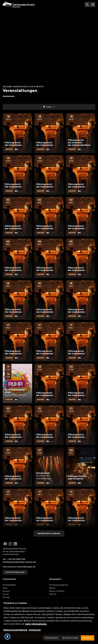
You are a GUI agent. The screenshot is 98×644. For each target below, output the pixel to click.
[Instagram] (10, 544)
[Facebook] (5, 544)
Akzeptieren (88, 638)
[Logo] (44, 5)
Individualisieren (52, 638)
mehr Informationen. (36, 624)
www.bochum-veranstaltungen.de (19, 567)
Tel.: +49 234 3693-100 (14, 559)
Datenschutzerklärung (15, 630)
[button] (7, 637)
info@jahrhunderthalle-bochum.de (19, 562)
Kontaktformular (15, 572)
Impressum (35, 630)
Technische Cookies (70, 638)
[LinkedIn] (15, 544)
